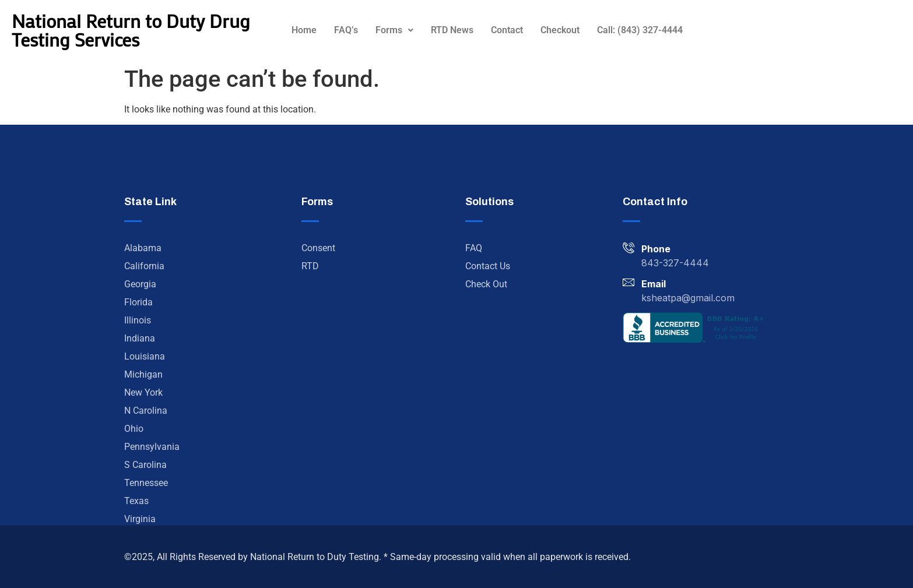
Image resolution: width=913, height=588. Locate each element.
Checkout (560, 30)
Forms (394, 30)
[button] (394, 30)
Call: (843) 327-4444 (640, 30)
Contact (507, 30)
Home (304, 30)
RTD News (452, 30)
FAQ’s (346, 30)
